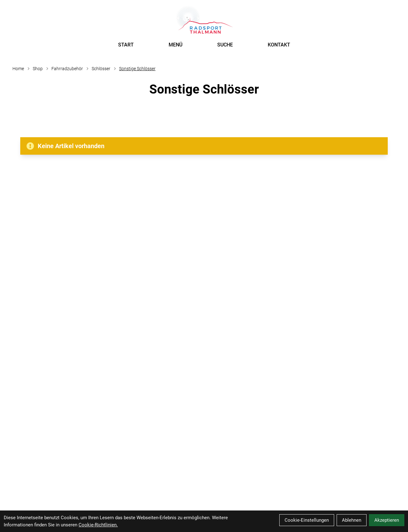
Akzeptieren (387, 520)
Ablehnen (352, 520)
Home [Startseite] (18, 69)
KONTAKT (279, 45)
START (126, 45)
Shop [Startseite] (38, 69)
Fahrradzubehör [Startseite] (67, 69)
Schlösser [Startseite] (101, 69)
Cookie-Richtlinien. (98, 525)
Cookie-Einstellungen (307, 520)
